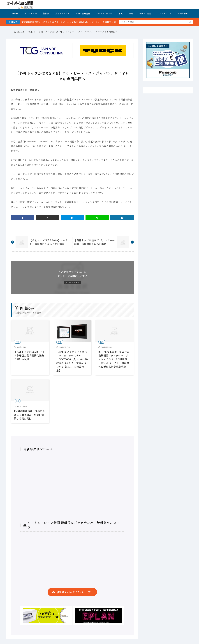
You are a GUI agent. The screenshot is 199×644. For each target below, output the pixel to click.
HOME (15, 13)
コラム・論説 (145, 13)
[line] (97, 218)
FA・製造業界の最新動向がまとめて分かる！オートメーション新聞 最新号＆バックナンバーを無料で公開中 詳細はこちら (78, 22)
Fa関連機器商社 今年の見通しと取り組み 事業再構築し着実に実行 (29, 415)
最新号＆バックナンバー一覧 (74, 592)
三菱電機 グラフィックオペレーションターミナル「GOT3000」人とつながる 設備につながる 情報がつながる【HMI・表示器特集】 (74, 361)
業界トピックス (62, 13)
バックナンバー (164, 13)
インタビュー (31, 13)
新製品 (46, 13)
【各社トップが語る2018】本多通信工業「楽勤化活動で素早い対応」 (29, 355)
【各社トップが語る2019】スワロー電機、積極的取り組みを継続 (94, 242)
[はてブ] (72, 218)
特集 (131, 13)
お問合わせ (183, 13)
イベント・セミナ (104, 13)
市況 (120, 13)
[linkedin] (122, 218)
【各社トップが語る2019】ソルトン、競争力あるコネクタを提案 (49, 242)
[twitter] (47, 218)
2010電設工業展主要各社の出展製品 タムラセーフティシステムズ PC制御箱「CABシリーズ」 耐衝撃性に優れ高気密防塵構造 (114, 359)
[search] (190, 22)
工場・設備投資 (83, 13)
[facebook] (23, 218)
